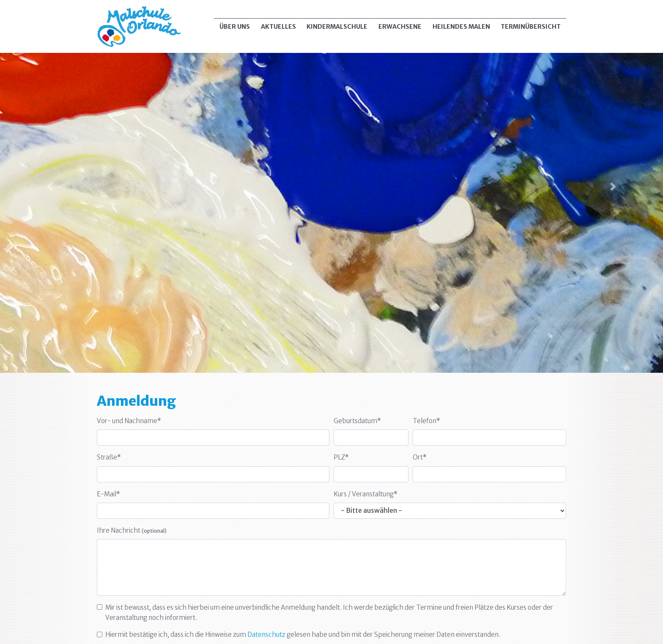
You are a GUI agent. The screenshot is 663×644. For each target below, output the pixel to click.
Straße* (109, 457)
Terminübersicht (531, 27)
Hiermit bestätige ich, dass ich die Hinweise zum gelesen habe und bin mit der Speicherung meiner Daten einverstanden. (303, 634)
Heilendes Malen (461, 27)
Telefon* (426, 421)
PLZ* (341, 457)
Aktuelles (278, 27)
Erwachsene (400, 27)
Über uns (235, 27)
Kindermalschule (337, 27)
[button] (50, 186)
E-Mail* (108, 494)
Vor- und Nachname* (129, 421)
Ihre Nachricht (132, 530)
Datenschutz (266, 634)
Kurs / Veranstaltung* (366, 494)
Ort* (420, 457)
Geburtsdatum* (357, 421)
